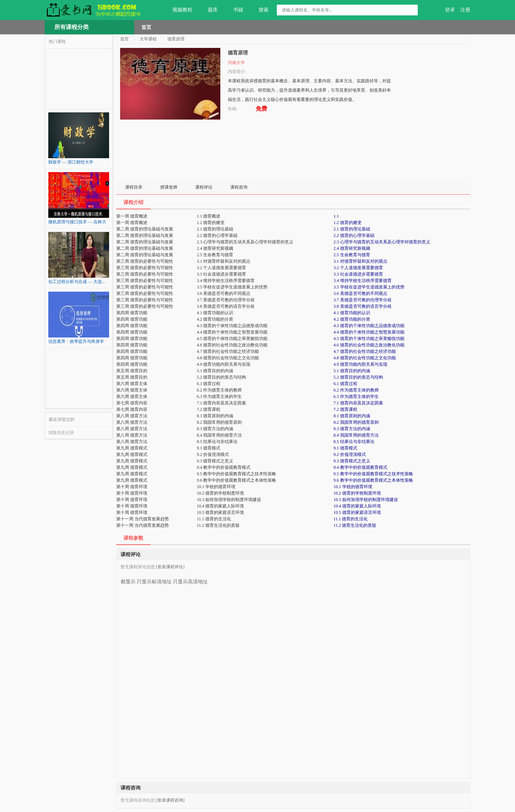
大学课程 (148, 39)
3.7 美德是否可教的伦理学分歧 (363, 300)
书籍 (234, 10)
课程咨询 (239, 187)
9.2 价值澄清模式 (350, 454)
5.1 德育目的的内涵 (352, 371)
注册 (465, 10)
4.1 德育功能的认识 (352, 313)
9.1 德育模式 (345, 448)
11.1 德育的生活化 (351, 519)
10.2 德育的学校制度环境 (357, 493)
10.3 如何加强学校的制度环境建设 (366, 500)
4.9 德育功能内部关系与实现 (360, 364)
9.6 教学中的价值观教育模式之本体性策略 (373, 480)
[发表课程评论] (170, 567)
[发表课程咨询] (170, 800)
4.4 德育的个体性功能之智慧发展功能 (369, 332)
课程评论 (204, 187)
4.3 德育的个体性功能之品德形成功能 (369, 326)
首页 (146, 27)
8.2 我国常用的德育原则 (356, 422)
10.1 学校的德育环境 (353, 487)
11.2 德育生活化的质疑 (355, 525)
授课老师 (169, 187)
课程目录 (134, 187)
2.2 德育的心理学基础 (354, 235)
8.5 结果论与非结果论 (354, 442)
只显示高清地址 (190, 579)
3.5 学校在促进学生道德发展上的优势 (369, 287)
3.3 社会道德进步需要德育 (358, 274)
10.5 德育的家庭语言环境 (357, 512)
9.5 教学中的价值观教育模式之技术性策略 (373, 474)
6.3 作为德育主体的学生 (356, 397)
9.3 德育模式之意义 (352, 461)
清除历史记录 (61, 433)
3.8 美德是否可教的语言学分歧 (363, 306)
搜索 (259, 10)
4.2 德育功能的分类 (352, 319)
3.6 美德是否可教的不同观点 (360, 293)
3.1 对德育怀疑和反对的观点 (360, 261)
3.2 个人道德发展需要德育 (358, 268)
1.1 (336, 216)
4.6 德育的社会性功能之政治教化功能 (369, 345)
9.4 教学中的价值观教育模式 (360, 467)
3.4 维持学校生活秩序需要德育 (363, 281)
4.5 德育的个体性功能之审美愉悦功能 (369, 339)
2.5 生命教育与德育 (352, 255)
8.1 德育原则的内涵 (352, 416)
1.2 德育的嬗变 (348, 223)
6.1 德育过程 (345, 384)
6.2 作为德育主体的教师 (356, 390)
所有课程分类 (72, 27)
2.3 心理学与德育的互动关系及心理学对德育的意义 (382, 242)
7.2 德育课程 (345, 409)
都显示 (128, 579)
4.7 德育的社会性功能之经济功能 (365, 351)
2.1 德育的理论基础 (352, 229)
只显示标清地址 (154, 579)
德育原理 (176, 39)
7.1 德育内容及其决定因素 (358, 403)
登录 (450, 10)
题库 (209, 10)
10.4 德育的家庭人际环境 (357, 506)
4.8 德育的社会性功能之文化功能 (365, 358)
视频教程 (178, 10)
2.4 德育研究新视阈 (352, 248)
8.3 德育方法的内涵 (352, 429)
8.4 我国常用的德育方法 (356, 435)
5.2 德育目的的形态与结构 (358, 377)
